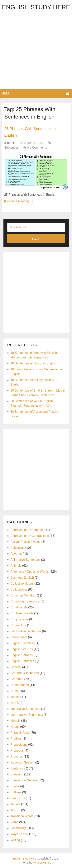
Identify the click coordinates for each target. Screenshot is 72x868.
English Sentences (23, 661)
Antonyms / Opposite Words (30, 572)
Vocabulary (18, 828)
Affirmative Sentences (25, 560)
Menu (6, 93)
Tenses (15, 804)
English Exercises (23, 643)
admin (11, 143)
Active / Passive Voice (26, 542)
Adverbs (16, 554)
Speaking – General (24, 780)
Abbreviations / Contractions (30, 536)
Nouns (15, 727)
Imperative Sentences (25, 709)
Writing (15, 840)
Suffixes (16, 792)
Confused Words (22, 613)
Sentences (12, 147)
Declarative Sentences (26, 631)
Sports (15, 786)
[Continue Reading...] (19, 201)
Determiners (19, 637)
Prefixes (16, 739)
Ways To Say (19, 834)
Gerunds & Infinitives (25, 673)
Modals (16, 721)
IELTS (15, 703)
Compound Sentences (26, 601)
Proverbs (17, 756)
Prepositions (19, 745)
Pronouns (17, 751)
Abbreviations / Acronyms (28, 530)
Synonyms (18, 798)
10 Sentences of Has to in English (34, 363)
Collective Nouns (22, 584)
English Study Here (36, 7)
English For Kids (22, 649)
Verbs (14, 822)
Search (36, 239)
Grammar (17, 679)
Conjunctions (19, 619)
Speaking (17, 774)
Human (16, 691)
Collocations (19, 589)
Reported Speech (23, 762)
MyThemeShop (42, 863)
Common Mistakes (23, 595)
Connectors (18, 625)
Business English (22, 578)
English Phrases (22, 655)
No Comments (37, 147)
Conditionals (19, 607)
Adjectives (18, 548)
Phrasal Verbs (20, 733)
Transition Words (22, 816)
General (16, 667)
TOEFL (15, 810)
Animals (16, 566)
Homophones (20, 685)
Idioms (15, 697)
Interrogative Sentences (27, 715)
